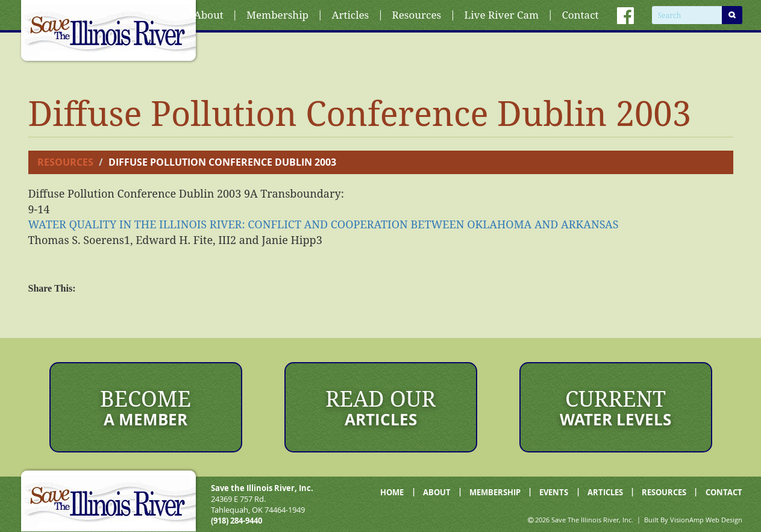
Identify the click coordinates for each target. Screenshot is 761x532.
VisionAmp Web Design (706, 520)
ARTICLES (605, 492)
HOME (392, 492)
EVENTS (554, 492)
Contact (580, 15)
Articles (350, 15)
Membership (277, 15)
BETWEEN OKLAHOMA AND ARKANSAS (324, 224)
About (209, 15)
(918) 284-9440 (236, 521)
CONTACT (724, 492)
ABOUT (437, 492)
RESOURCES (664, 492)
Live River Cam (502, 15)
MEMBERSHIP (495, 492)
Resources (417, 15)
